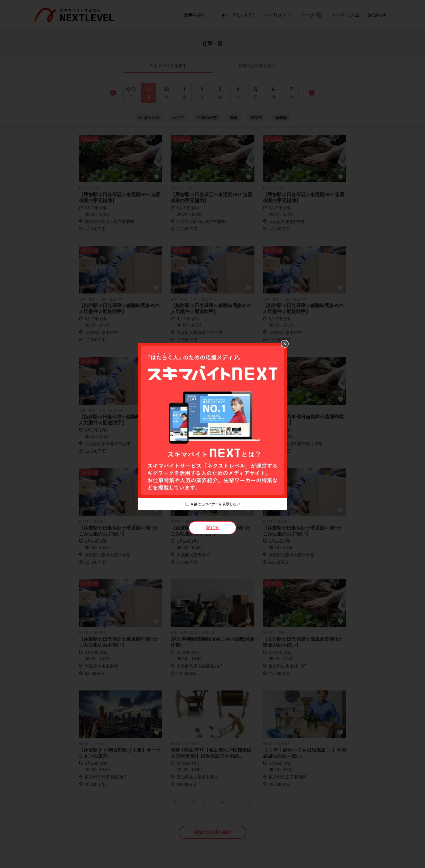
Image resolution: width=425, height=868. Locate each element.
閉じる (212, 528)
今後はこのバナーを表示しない (215, 504)
